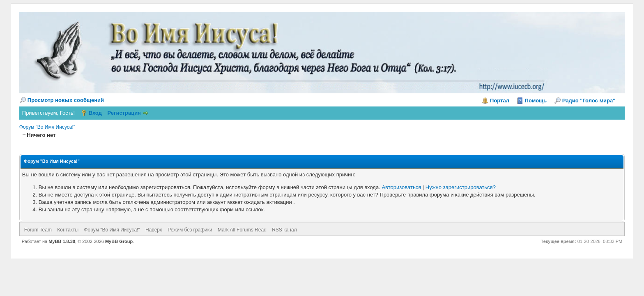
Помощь (536, 101)
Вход (95, 113)
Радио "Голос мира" (591, 101)
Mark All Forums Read (242, 230)
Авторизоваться (401, 187)
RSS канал (284, 230)
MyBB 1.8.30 (62, 241)
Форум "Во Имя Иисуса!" (47, 127)
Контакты (68, 230)
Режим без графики (190, 230)
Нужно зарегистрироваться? (461, 187)
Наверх (154, 230)
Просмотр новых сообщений (66, 100)
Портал (500, 101)
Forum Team (38, 230)
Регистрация (124, 113)
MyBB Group (119, 241)
